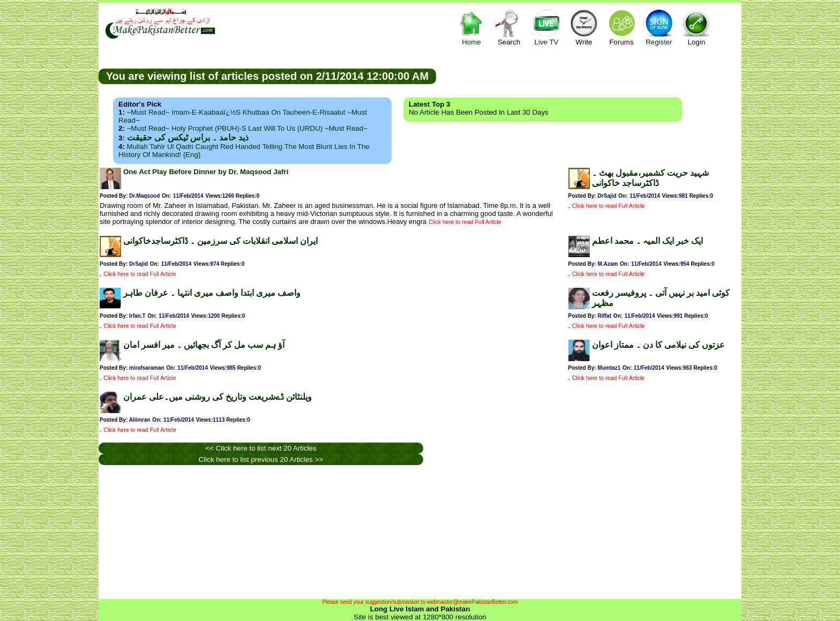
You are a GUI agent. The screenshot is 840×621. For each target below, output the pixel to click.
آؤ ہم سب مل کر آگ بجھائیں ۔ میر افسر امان (204, 345)
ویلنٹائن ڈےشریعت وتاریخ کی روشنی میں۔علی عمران (217, 397)
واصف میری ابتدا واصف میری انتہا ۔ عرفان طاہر (212, 293)
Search (509, 27)
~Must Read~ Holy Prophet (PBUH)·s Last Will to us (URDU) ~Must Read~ (247, 128)
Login (696, 27)
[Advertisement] (589, 76)
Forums (621, 27)
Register (659, 27)
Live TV (546, 27)
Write (584, 27)
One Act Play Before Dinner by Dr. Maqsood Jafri (206, 172)
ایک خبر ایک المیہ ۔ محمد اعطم (647, 241)
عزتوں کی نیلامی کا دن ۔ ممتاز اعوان (658, 345)
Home (471, 27)
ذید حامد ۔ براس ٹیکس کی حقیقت (188, 137)
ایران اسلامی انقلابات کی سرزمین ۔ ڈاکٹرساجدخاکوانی (220, 241)
